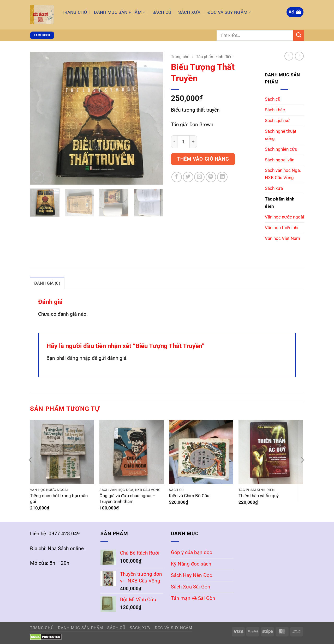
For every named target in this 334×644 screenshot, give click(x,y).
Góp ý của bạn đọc (192, 552)
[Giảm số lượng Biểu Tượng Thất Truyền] (174, 142)
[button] (295, 12)
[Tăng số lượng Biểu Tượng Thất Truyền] (193, 142)
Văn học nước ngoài (284, 217)
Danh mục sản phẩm (120, 12)
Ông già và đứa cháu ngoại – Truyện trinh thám (127, 498)
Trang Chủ (74, 12)
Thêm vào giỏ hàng (203, 159)
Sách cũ (273, 99)
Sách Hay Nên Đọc (192, 575)
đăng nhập (79, 358)
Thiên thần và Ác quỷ (259, 495)
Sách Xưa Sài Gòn (191, 587)
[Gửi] (299, 35)
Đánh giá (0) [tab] (47, 283)
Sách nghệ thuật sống (281, 135)
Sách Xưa (189, 12)
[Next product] (289, 56)
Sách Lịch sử (277, 120)
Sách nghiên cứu (281, 149)
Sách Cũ (162, 12)
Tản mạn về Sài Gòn (193, 598)
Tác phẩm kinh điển (214, 57)
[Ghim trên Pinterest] (211, 177)
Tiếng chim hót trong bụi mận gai (59, 498)
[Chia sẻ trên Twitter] (188, 177)
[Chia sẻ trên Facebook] (177, 177)
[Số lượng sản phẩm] (183, 142)
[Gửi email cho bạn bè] (199, 177)
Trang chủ (180, 57)
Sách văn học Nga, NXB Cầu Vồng (283, 174)
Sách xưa (274, 188)
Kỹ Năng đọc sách (191, 564)
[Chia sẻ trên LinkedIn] (222, 177)
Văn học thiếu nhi (282, 228)
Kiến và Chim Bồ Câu (189, 495)
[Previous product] (299, 56)
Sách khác (275, 110)
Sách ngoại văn (280, 160)
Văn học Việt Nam (282, 238)
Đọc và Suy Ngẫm (229, 12)
